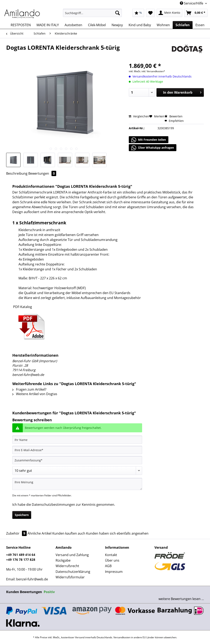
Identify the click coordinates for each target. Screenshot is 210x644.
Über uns (112, 560)
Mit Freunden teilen (149, 140)
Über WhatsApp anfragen (153, 148)
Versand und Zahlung (72, 555)
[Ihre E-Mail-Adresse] (77, 450)
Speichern (22, 515)
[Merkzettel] (150, 13)
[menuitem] (92, 15)
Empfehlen (174, 121)
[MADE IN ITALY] (48, 25)
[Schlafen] (183, 25)
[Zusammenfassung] (77, 460)
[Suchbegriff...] (92, 13)
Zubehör (17, 533)
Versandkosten (122, 637)
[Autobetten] (73, 25)
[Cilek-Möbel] (97, 25)
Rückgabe (63, 560)
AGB (108, 566)
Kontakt (111, 555)
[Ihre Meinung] (77, 484)
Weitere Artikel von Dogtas (35, 394)
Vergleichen (139, 116)
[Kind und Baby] (140, 25)
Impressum (114, 572)
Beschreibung (17, 173)
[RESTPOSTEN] (21, 25)
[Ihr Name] (77, 440)
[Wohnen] (163, 25)
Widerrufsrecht (67, 566)
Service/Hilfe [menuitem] (192, 3)
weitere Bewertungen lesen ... (181, 599)
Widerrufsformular (70, 577)
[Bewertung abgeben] (77, 471)
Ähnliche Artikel (39, 533)
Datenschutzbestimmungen (53, 505)
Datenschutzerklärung (73, 572)
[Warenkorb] (196, 13)
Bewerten (173, 116)
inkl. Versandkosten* (153, 71)
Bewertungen (42, 173)
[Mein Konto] (169, 13)
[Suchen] (118, 13)
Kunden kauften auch (69, 533)
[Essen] (200, 25)
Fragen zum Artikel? (29, 389)
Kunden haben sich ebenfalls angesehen (117, 533)
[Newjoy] (117, 25)
